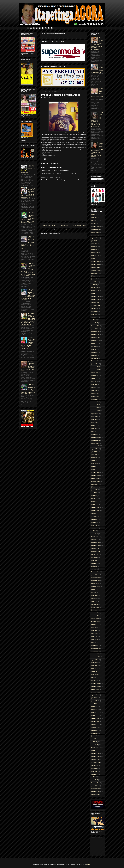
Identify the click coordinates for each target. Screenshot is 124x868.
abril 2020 (94, 425)
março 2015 (95, 604)
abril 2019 (94, 461)
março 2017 (95, 534)
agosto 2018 (95, 484)
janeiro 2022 (95, 364)
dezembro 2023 (96, 297)
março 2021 (95, 393)
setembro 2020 (95, 411)
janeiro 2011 (95, 751)
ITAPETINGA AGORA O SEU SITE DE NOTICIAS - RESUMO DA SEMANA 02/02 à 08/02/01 (28, 193)
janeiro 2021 (95, 399)
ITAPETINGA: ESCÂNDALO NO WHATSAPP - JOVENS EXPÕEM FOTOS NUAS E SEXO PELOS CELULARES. (28, 218)
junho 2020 (94, 420)
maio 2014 (94, 633)
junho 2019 (94, 455)
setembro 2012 (95, 692)
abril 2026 (94, 214)
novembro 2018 (96, 475)
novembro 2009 (96, 792)
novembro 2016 (96, 546)
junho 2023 (94, 314)
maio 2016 (94, 563)
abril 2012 (94, 707)
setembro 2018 (95, 481)
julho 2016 (94, 557)
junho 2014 (94, 631)
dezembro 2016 (96, 543)
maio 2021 (94, 387)
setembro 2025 (95, 235)
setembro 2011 (95, 727)
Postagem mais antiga (79, 225)
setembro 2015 (95, 587)
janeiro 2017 (95, 540)
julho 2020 (94, 417)
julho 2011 (94, 733)
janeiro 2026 (95, 223)
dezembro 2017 (96, 507)
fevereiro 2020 (95, 431)
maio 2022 (94, 352)
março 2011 (95, 745)
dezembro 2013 (96, 648)
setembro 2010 (95, 762)
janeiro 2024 (95, 294)
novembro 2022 (96, 335)
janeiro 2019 (95, 469)
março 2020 (95, 428)
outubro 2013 (95, 654)
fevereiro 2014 (95, 642)
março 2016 (95, 569)
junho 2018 (94, 490)
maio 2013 (94, 669)
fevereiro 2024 (95, 291)
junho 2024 (94, 279)
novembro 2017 (96, 510)
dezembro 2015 (96, 578)
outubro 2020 (95, 408)
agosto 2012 (95, 695)
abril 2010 (94, 777)
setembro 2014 (95, 622)
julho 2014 (94, 628)
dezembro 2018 (96, 472)
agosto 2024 (95, 273)
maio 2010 (94, 774)
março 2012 (95, 710)
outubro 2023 (95, 302)
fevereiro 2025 (95, 256)
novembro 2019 (96, 440)
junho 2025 (94, 244)
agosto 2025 (95, 238)
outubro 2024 (95, 267)
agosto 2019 (95, 449)
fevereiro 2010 (95, 783)
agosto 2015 (95, 589)
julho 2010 (94, 768)
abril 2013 (94, 672)
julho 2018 (94, 487)
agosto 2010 (95, 765)
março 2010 (95, 780)
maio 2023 (94, 317)
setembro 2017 (95, 516)
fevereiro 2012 (95, 713)
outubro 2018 (95, 478)
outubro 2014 (95, 619)
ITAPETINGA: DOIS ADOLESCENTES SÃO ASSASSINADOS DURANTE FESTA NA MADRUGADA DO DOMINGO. (28, 295)
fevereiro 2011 (95, 748)
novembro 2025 (96, 229)
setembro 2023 (95, 305)
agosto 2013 (95, 660)
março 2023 (95, 323)
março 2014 (95, 639)
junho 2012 (94, 701)
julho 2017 (94, 522)
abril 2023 (94, 320)
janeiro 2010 (95, 786)
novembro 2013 (96, 651)
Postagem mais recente (49, 225)
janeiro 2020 (95, 434)
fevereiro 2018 (95, 502)
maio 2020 (94, 423)
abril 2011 (94, 742)
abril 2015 (94, 601)
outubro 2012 (95, 689)
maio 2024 (94, 282)
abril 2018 (94, 496)
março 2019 (95, 464)
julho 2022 (94, 346)
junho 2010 (94, 771)
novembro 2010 (96, 757)
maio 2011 (94, 739)
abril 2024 (94, 285)
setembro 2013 (95, 657)
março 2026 (95, 217)
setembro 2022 (95, 341)
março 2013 (95, 675)
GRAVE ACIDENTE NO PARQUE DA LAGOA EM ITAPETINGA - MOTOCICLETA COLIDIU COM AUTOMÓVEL (97, 120)
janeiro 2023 (95, 329)
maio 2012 (94, 704)
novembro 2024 (96, 264)
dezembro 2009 (96, 789)
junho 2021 (94, 384)
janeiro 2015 (95, 610)
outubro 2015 (95, 584)
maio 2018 (94, 493)
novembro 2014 (96, 616)
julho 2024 (94, 276)
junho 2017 (94, 525)
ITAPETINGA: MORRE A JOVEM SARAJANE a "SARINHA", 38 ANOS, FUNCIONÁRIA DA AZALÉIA (97, 150)
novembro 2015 (96, 581)
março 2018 (95, 499)
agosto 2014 (95, 625)
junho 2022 (94, 349)
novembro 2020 (96, 405)
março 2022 (95, 358)
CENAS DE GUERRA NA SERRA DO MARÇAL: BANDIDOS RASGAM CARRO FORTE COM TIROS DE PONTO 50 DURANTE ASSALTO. (28, 243)
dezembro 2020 (96, 402)
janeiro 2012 (95, 716)
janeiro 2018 (95, 505)
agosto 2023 (95, 308)
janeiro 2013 (95, 680)
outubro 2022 (95, 338)
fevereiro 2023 (95, 326)
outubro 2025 (95, 232)
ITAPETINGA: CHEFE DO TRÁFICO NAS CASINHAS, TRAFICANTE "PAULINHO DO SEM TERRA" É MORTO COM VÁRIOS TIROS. (28, 270)
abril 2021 (94, 390)
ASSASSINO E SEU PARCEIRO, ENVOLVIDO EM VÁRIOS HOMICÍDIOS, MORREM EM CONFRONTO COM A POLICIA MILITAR (28, 319)
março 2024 (95, 288)
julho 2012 (94, 698)
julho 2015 (94, 592)
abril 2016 (94, 566)
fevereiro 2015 (95, 607)
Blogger (88, 864)
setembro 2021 (95, 376)
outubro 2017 (95, 513)
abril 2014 (94, 636)
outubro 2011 (95, 724)
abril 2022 (94, 355)
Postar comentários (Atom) (66, 230)
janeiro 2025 (95, 258)
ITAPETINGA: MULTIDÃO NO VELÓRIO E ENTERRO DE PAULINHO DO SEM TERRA (28, 366)
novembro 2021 (96, 370)
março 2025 (95, 253)
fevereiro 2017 (95, 537)
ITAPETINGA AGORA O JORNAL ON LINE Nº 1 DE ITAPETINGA (28, 169)
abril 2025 (94, 250)
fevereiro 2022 (95, 361)
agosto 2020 (95, 414)
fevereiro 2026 (95, 220)
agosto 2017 (95, 519)
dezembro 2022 (96, 332)
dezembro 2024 (96, 261)
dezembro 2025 (96, 226)
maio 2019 (94, 458)
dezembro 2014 (96, 613)
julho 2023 (94, 311)
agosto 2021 (95, 379)
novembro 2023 (96, 300)
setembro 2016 (95, 551)
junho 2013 (94, 666)
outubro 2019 (95, 443)
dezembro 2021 (96, 367)
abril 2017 (94, 531)
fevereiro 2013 (95, 677)
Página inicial (64, 225)
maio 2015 (94, 598)
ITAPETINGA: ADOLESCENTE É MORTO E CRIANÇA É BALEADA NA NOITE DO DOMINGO (28, 389)
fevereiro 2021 (95, 396)
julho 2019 (94, 452)
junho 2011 (94, 736)
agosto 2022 (95, 343)
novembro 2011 (96, 721)
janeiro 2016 (95, 575)
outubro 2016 (95, 548)
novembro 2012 (96, 686)
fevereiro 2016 (95, 572)
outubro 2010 (95, 759)
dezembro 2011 (96, 718)
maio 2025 (94, 247)
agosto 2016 (95, 554)
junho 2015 (94, 595)
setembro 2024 (95, 270)
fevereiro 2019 (95, 466)
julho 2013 (94, 663)
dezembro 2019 (96, 437)
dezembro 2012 (96, 683)
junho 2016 (94, 560)
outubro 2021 (95, 373)
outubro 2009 (95, 795)
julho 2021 (94, 382)
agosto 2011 (95, 730)
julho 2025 (94, 241)
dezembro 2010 (96, 754)
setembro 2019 (95, 446)
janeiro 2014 (95, 645)
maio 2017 (94, 528)
